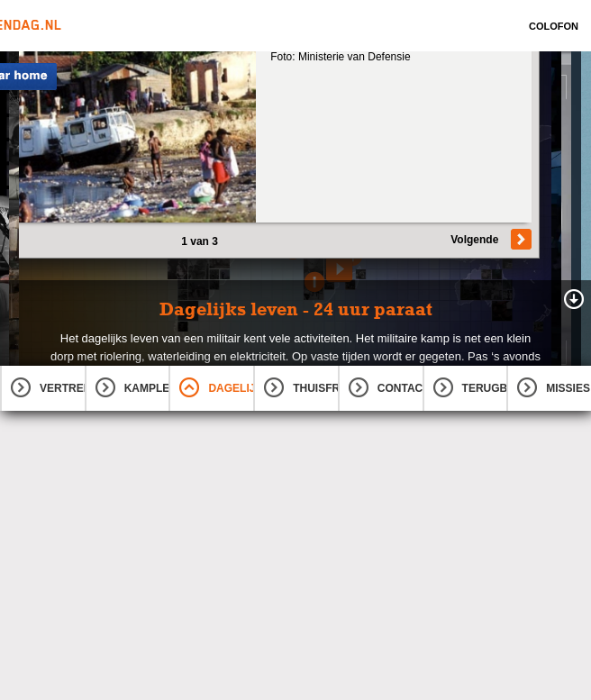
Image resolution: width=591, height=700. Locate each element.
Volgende (474, 240)
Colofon (554, 26)
